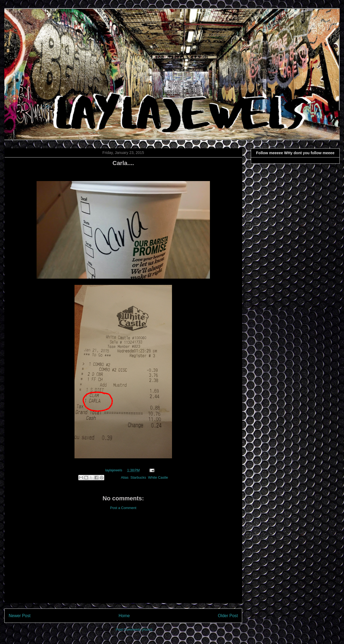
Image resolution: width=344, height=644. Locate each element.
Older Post (228, 616)
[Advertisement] (123, 561)
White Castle (158, 477)
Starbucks (138, 477)
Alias (125, 477)
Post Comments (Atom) (134, 629)
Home (124, 616)
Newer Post (20, 616)
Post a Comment (123, 508)
